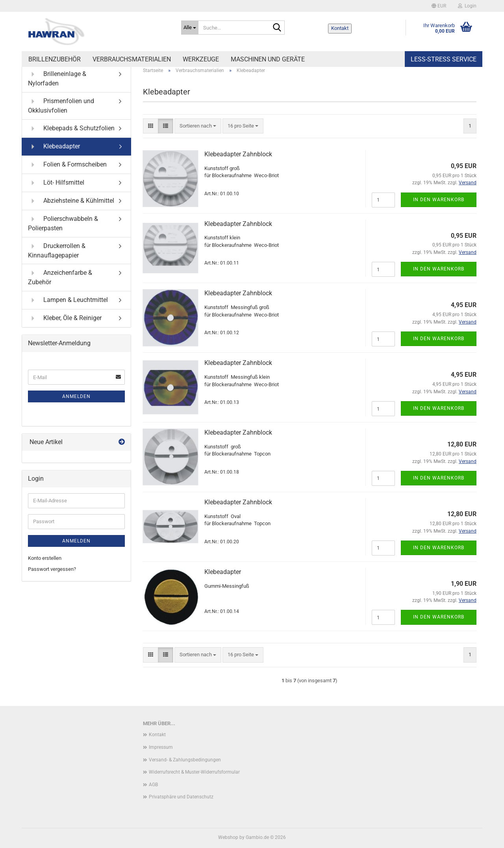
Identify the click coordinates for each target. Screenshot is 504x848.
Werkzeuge (201, 59)
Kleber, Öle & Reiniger (65, 318)
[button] (439, 6)
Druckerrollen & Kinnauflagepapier (57, 250)
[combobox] (198, 126)
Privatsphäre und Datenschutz (181, 797)
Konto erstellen (45, 558)
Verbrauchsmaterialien (132, 59)
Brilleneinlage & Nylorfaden (57, 78)
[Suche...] (190, 28)
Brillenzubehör (55, 59)
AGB (153, 785)
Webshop (228, 837)
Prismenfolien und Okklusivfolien (61, 105)
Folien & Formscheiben (67, 165)
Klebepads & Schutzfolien (71, 129)
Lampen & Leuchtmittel (68, 300)
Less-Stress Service (444, 59)
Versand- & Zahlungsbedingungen (185, 760)
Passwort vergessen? (52, 569)
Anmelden (76, 396)
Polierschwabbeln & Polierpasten (63, 223)
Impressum (161, 747)
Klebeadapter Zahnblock (238, 154)
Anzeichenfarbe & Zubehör (60, 277)
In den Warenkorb (439, 200)
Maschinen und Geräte (268, 59)
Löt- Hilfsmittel (56, 183)
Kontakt (340, 28)
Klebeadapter (223, 572)
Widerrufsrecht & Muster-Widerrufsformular (194, 772)
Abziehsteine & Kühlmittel (71, 201)
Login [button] (467, 6)
